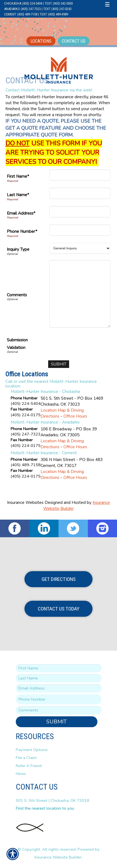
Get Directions (59, 579)
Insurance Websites (25, 502)
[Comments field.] (59, 710)
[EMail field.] (59, 688)
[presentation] (69, 344)
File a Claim (26, 758)
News (21, 774)
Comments (17, 295)
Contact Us (74, 41)
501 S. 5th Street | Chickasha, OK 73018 (53, 800)
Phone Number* (22, 231)
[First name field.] (59, 668)
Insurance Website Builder (58, 857)
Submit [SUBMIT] (56, 722)
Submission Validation (17, 344)
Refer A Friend (29, 766)
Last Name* (18, 195)
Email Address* (21, 213)
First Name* (18, 176)
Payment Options (32, 750)
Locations (41, 41)
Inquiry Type (18, 249)
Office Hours (75, 416)
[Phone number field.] (59, 699)
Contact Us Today (59, 609)
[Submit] (59, 364)
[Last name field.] (59, 678)
